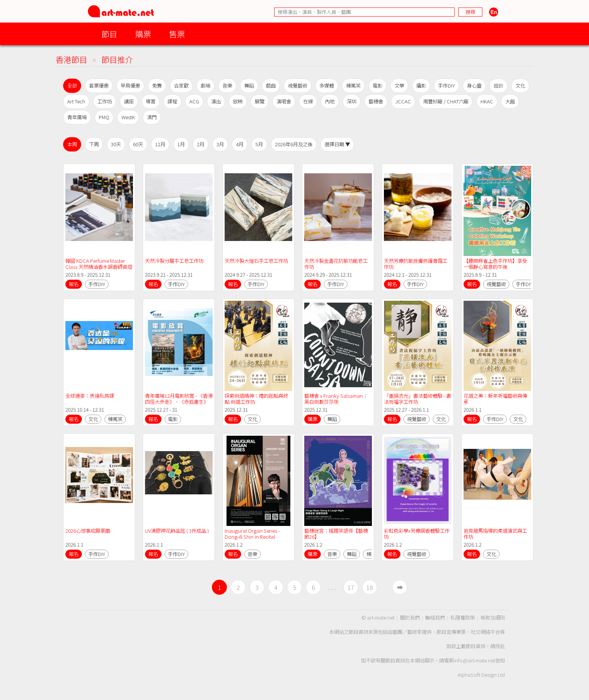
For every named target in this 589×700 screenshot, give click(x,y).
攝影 (421, 86)
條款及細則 (493, 617)
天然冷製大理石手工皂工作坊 (256, 261)
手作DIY (446, 86)
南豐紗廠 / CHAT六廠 (446, 101)
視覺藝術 (298, 86)
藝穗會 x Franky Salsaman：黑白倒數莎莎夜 (336, 399)
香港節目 (71, 59)
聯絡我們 (435, 617)
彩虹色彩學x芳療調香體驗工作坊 (417, 534)
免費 (157, 86)
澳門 (152, 117)
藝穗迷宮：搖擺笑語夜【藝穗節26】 (336, 534)
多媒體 (327, 86)
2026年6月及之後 (294, 144)
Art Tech (76, 101)
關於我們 (410, 617)
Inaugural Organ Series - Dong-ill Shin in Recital (253, 534)
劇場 (205, 86)
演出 (216, 101)
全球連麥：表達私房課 (90, 396)
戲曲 (271, 86)
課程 (172, 101)
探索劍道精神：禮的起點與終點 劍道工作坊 (256, 399)
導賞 (151, 101)
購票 (143, 34)
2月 (201, 144)
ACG (194, 101)
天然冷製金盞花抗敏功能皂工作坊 (336, 264)
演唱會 (284, 101)
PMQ (104, 117)
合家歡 (181, 86)
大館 (510, 101)
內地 (330, 101)
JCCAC (403, 101)
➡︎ (400, 587)
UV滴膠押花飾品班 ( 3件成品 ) (177, 531)
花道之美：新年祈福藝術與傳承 (495, 399)
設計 (498, 86)
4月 (240, 144)
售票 (177, 34)
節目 (109, 34)
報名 (74, 284)
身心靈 (474, 86)
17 (351, 587)
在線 (308, 101)
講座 (129, 101)
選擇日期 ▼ (337, 144)
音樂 (227, 86)
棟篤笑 (353, 86)
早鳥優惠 (130, 86)
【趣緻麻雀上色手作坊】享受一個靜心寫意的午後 (495, 264)
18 (370, 587)
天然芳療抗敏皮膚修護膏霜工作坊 (416, 264)
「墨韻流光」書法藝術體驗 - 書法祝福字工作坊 (418, 399)
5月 (259, 144)
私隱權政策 (463, 617)
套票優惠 (99, 86)
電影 (378, 86)
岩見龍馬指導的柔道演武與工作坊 (495, 534)
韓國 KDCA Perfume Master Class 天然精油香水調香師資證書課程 (99, 267)
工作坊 (105, 101)
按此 (500, 646)
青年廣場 (77, 117)
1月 (181, 144)
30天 (116, 144)
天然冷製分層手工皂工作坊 (174, 261)
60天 (138, 144)
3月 (220, 144)
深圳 (352, 101)
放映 (238, 101)
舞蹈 (249, 86)
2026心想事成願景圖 (88, 531)
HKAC (487, 101)
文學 (399, 86)
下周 (94, 144)
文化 (520, 86)
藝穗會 (376, 101)
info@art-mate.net (474, 660)
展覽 (260, 101)
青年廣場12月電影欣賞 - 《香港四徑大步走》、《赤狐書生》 (179, 399)
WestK (128, 117)
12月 (160, 144)
